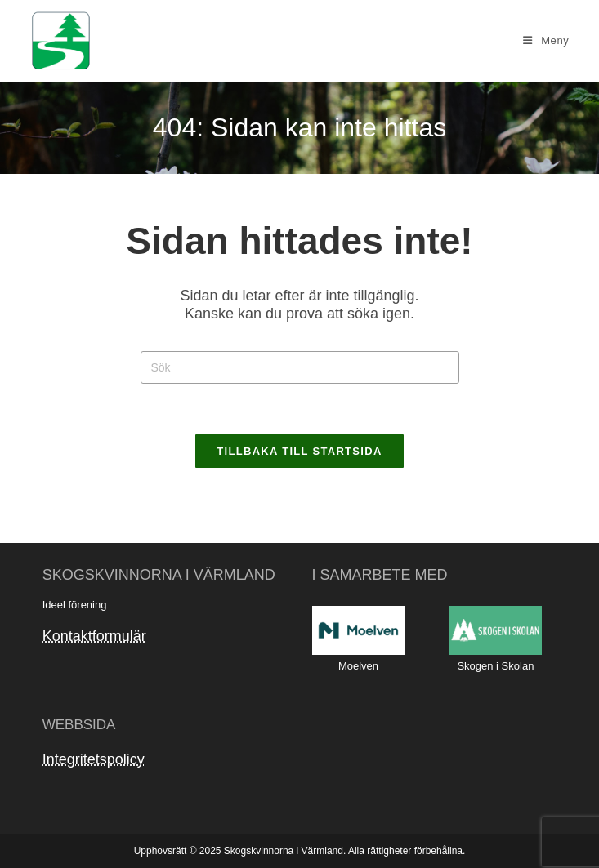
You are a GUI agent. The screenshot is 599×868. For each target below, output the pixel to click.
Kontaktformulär (94, 636)
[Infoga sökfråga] (300, 367)
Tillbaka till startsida (299, 451)
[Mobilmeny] (546, 40)
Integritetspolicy (94, 759)
